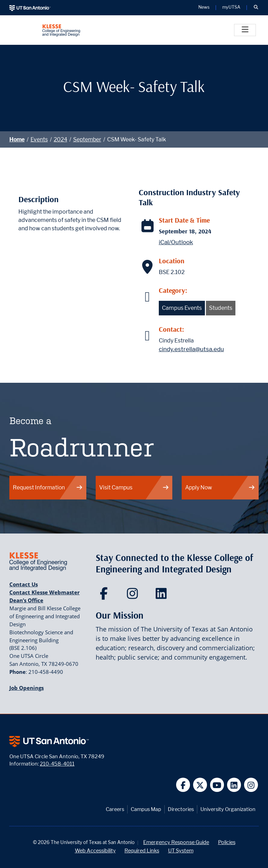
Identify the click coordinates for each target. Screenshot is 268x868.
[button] (256, 8)
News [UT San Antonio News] (204, 7)
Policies (227, 842)
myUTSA (231, 7)
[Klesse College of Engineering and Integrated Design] (61, 30)
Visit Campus (134, 487)
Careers (115, 809)
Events (39, 139)
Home (17, 139)
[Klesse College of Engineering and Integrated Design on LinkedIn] (163, 596)
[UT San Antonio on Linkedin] (234, 785)
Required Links (142, 850)
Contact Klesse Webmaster (45, 592)
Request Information (48, 487)
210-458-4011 (57, 764)
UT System (181, 850)
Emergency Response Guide (176, 842)
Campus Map (146, 809)
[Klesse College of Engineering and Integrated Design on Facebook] (105, 596)
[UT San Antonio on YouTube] (217, 785)
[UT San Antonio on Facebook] (183, 785)
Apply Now (220, 487)
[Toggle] (245, 30)
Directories (181, 809)
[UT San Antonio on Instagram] (251, 785)
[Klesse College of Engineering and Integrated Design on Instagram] (134, 596)
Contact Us (24, 584)
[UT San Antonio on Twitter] (200, 785)
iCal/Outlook (176, 242)
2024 (60, 139)
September (87, 139)
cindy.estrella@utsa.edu (191, 349)
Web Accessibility (95, 850)
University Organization (228, 809)
